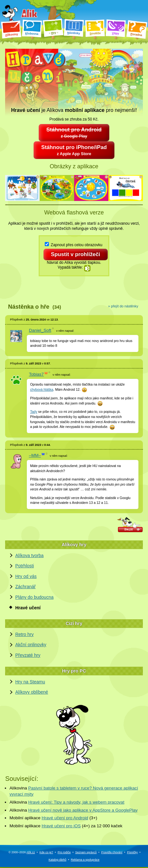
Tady (34, 413)
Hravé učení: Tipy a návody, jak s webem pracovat (76, 803)
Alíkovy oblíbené (32, 693)
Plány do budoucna (35, 598)
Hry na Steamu (30, 682)
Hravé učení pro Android (65, 819)
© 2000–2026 (22, 853)
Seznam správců (86, 853)
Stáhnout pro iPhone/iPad (74, 151)
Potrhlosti (25, 567)
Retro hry (25, 635)
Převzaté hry (28, 656)
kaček (117, 827)
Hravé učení (28, 608)
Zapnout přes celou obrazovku (74, 245)
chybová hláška (42, 390)
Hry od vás (26, 577)
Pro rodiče (64, 853)
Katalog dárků (58, 860)
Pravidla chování (112, 853)
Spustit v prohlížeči (76, 255)
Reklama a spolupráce (85, 860)
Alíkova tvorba (30, 556)
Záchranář (26, 588)
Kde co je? (47, 853)
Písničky (132, 853)
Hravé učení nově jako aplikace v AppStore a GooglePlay (83, 811)
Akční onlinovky (31, 646)
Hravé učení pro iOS (61, 827)
